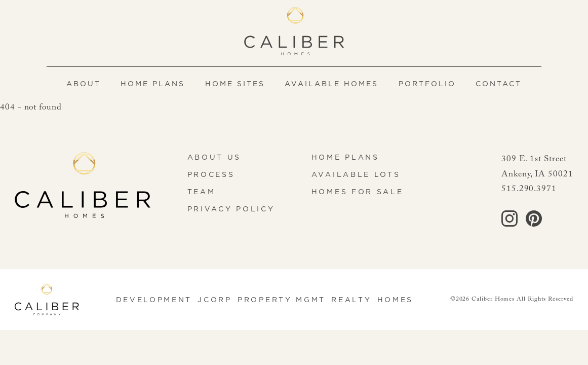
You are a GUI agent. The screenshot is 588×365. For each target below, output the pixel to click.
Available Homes (331, 84)
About (84, 84)
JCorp (214, 300)
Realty (351, 300)
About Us (214, 157)
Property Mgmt (282, 300)
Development (154, 300)
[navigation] (294, 83)
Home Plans (153, 84)
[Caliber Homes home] (294, 31)
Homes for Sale (358, 192)
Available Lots (356, 174)
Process (211, 174)
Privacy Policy (231, 209)
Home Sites (235, 84)
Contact (499, 84)
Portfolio (427, 84)
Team (202, 192)
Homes (395, 300)
